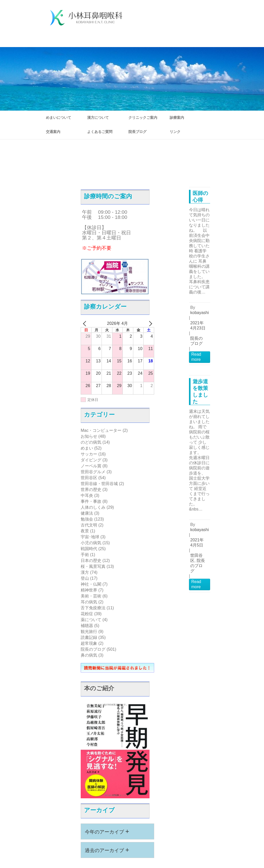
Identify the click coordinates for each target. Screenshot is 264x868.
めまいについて (59, 118)
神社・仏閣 (91, 584)
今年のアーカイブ (107, 831)
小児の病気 (91, 543)
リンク (175, 132)
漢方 (85, 572)
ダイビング (91, 460)
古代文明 (89, 525)
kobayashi (200, 313)
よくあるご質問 (100, 132)
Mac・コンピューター (101, 430)
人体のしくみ (93, 507)
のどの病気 (91, 442)
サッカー (89, 454)
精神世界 (89, 590)
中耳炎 (87, 495)
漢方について (98, 118)
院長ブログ (137, 132)
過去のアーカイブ (107, 850)
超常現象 (89, 643)
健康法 (87, 513)
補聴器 (87, 626)
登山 (85, 578)
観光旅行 (89, 632)
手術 (85, 555)
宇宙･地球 (90, 537)
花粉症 (87, 614)
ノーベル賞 (91, 466)
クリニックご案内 (143, 118)
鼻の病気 (89, 655)
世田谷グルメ (93, 472)
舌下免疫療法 (93, 608)
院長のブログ (93, 649)
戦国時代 (89, 549)
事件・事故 (91, 501)
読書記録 (89, 637)
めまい (87, 448)
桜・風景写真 (93, 566)
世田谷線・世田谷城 (99, 484)
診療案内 (177, 118)
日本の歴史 (91, 561)
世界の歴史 (91, 490)
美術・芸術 (91, 596)
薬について (91, 620)
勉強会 (87, 519)
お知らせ (89, 436)
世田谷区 (89, 478)
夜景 (85, 531)
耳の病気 (89, 602)
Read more (196, 357)
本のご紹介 (99, 688)
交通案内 (53, 132)
